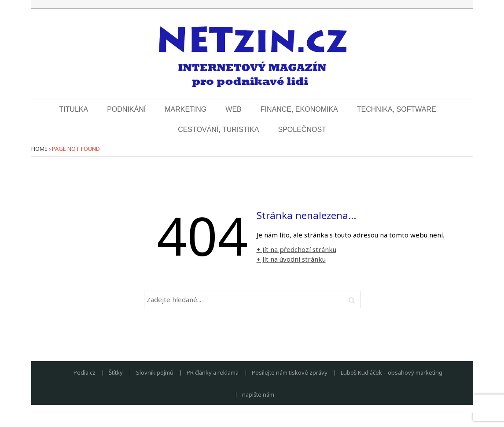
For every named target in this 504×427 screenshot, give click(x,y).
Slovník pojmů (155, 373)
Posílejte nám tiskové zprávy (290, 373)
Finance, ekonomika (299, 109)
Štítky (116, 373)
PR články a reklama (213, 373)
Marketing (186, 109)
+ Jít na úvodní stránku (291, 259)
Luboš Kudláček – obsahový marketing (392, 373)
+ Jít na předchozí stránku (296, 249)
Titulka (74, 109)
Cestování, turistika (218, 130)
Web (233, 109)
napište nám (258, 395)
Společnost (302, 130)
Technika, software (397, 109)
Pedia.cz (85, 373)
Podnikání (126, 109)
